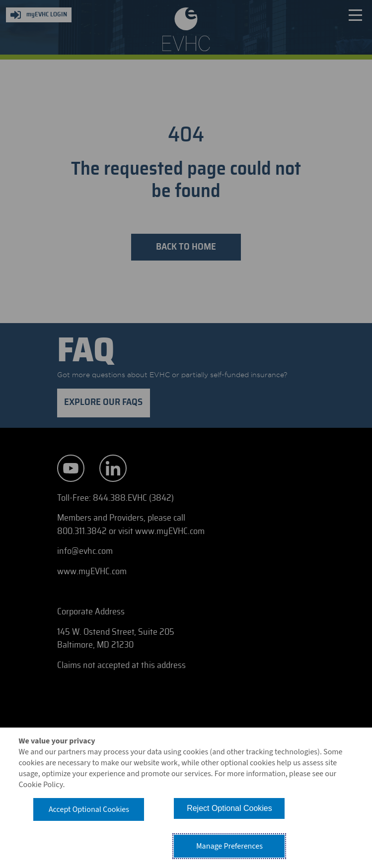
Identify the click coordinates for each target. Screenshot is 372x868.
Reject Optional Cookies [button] (229, 808)
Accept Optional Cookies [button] (89, 809)
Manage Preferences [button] (229, 846)
